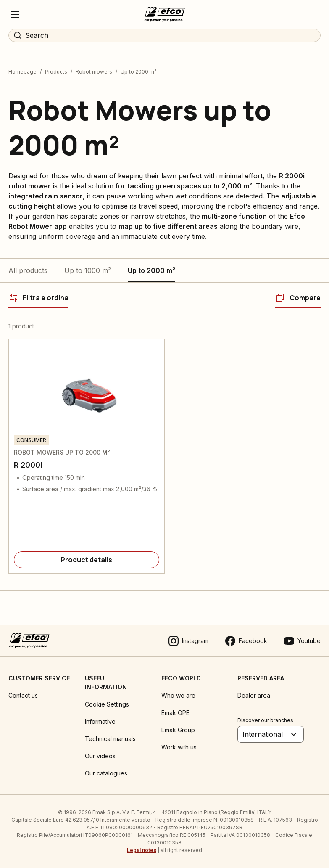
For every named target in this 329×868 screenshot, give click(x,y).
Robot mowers (94, 72)
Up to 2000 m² (151, 270)
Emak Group (178, 730)
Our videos (100, 756)
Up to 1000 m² (88, 270)
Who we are (178, 695)
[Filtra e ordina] (38, 298)
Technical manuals (110, 739)
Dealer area (254, 695)
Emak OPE (175, 713)
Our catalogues (106, 773)
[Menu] (15, 15)
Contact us (23, 695)
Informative (100, 721)
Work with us (179, 747)
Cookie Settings (107, 704)
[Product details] (87, 560)
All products (28, 270)
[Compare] (298, 298)
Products (56, 72)
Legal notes (142, 850)
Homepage (22, 72)
